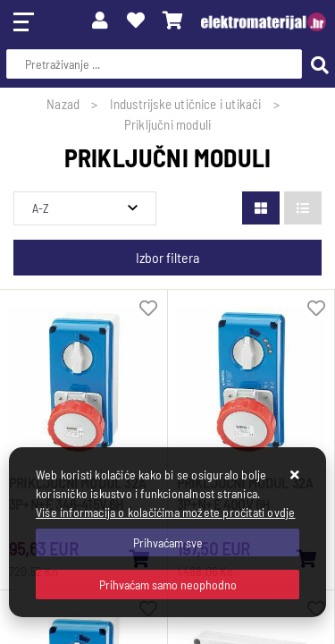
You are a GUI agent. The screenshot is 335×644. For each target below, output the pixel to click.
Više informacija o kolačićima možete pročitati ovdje (165, 512)
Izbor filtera (167, 257)
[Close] (167, 542)
